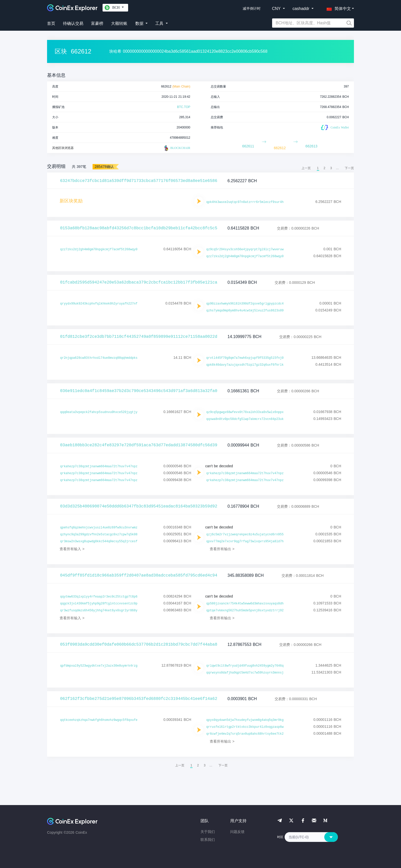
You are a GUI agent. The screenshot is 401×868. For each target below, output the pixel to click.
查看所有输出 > (222, 549)
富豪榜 (97, 23)
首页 (51, 23)
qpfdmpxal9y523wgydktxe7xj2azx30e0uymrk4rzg (99, 666)
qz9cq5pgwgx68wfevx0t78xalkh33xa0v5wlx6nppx (245, 412)
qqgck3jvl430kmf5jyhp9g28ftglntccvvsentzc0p (99, 604)
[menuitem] (349, 168)
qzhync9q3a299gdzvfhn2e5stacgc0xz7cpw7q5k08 (99, 535)
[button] (338, 8)
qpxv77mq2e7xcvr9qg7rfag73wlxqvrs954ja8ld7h (245, 541)
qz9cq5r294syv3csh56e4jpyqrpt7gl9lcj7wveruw (245, 249)
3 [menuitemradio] (331, 168)
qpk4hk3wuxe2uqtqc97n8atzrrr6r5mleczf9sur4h (245, 202)
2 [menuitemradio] (324, 168)
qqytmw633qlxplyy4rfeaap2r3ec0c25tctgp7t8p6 (99, 597)
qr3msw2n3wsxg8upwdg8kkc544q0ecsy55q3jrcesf (99, 541)
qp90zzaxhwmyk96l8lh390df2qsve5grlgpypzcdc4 (245, 304)
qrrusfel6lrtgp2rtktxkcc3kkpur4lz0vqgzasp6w (245, 727)
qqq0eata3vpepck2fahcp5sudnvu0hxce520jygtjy (99, 412)
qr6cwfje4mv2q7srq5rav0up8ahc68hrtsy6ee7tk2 (245, 734)
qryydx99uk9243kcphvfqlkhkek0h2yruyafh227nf (99, 304)
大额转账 (119, 23)
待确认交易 (73, 23)
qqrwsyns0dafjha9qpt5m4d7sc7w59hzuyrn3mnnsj (245, 673)
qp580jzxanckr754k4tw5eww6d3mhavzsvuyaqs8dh (245, 604)
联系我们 (208, 840)
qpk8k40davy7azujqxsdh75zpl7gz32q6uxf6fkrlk (245, 365)
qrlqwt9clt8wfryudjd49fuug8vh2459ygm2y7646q (245, 666)
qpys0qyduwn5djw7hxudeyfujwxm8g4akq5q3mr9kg (245, 720)
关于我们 (208, 832)
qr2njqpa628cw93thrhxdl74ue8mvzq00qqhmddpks (99, 358)
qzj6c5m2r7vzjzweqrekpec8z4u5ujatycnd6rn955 (245, 535)
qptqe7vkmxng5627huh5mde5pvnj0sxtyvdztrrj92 (245, 611)
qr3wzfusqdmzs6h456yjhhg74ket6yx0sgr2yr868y (99, 611)
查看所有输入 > (72, 549)
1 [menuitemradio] (318, 168)
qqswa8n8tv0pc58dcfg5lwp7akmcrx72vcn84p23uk (245, 419)
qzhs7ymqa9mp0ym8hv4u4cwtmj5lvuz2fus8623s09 (245, 311)
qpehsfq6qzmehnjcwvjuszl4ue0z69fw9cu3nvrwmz (99, 528)
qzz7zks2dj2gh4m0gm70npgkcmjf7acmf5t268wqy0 (99, 249)
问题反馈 (237, 832)
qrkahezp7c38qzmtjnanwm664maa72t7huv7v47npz (99, 466)
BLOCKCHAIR (177, 148)
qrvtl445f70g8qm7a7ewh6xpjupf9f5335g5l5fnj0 (245, 358)
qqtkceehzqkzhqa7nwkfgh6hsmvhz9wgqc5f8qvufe (99, 720)
